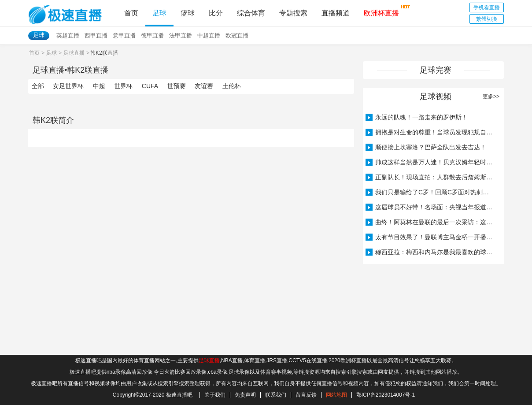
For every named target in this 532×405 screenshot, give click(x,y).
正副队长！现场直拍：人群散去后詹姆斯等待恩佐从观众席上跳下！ (430, 177)
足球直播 (74, 53)
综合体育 (251, 13)
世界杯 (123, 86)
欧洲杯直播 (381, 11)
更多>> (491, 97)
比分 (216, 13)
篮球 (188, 13)
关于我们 (215, 395)
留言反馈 (306, 395)
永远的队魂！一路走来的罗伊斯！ (417, 117)
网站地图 (336, 395)
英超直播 (68, 35)
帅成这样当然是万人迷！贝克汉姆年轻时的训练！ (430, 162)
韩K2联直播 (88, 70)
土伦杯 (232, 86)
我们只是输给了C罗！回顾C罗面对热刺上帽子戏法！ (430, 192)
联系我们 (276, 395)
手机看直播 (487, 7)
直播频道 (336, 13)
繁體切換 (487, 19)
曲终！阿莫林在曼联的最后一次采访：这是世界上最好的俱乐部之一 (430, 222)
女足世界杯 (68, 86)
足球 (159, 13)
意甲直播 (124, 35)
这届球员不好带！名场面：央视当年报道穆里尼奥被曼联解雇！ (430, 207)
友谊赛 (204, 86)
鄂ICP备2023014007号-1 (386, 395)
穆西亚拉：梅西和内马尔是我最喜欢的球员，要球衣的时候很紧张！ (430, 252)
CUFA (150, 86)
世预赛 (177, 86)
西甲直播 (96, 35)
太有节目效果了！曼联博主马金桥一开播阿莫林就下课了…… (430, 237)
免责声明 (245, 395)
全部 (38, 86)
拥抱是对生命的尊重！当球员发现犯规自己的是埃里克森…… (430, 132)
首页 (131, 13)
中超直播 (209, 35)
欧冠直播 (237, 35)
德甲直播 (152, 35)
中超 (99, 86)
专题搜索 (293, 13)
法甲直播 (181, 35)
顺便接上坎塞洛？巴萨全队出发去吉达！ (426, 147)
